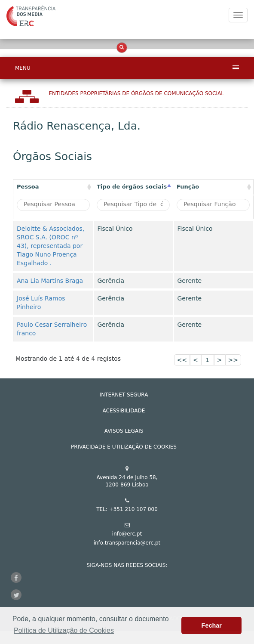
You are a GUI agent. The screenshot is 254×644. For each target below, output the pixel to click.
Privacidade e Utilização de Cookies (124, 447)
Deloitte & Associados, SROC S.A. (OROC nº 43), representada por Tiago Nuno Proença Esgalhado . (50, 246)
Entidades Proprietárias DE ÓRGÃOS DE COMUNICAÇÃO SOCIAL (136, 93)
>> (233, 360)
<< (182, 360)
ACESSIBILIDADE (124, 411)
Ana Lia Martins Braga (50, 281)
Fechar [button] (212, 625)
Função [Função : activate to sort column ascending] (188, 187)
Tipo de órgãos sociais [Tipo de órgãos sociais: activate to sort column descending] (132, 187)
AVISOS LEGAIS (124, 431)
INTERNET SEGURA (124, 395)
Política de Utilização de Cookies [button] (64, 630)
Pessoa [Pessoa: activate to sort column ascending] (28, 187)
